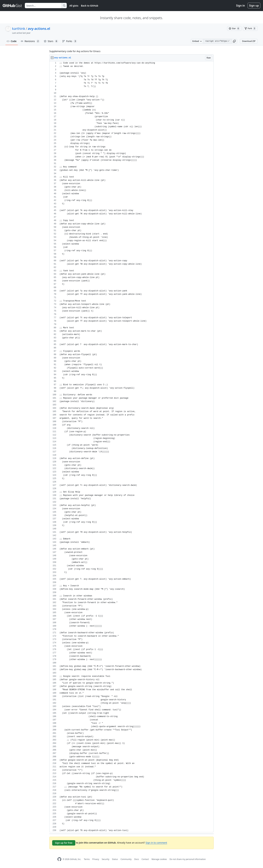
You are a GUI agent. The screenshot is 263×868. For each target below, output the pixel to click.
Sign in (241, 6)
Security (106, 859)
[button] (234, 41)
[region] (131, 447)
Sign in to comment (156, 843)
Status (115, 859)
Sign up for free (64, 843)
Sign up (254, 6)
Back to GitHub (90, 6)
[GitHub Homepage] (59, 859)
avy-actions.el (39, 29)
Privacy (96, 859)
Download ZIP (249, 41)
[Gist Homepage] (12, 6)
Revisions (30, 41)
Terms (87, 859)
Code (12, 41)
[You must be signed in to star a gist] (234, 28)
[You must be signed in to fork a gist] (250, 28)
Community (126, 859)
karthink (19, 29)
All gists (74, 6)
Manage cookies (159, 859)
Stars (51, 41)
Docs (137, 859)
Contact (145, 859)
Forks (70, 41)
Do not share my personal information (188, 859)
